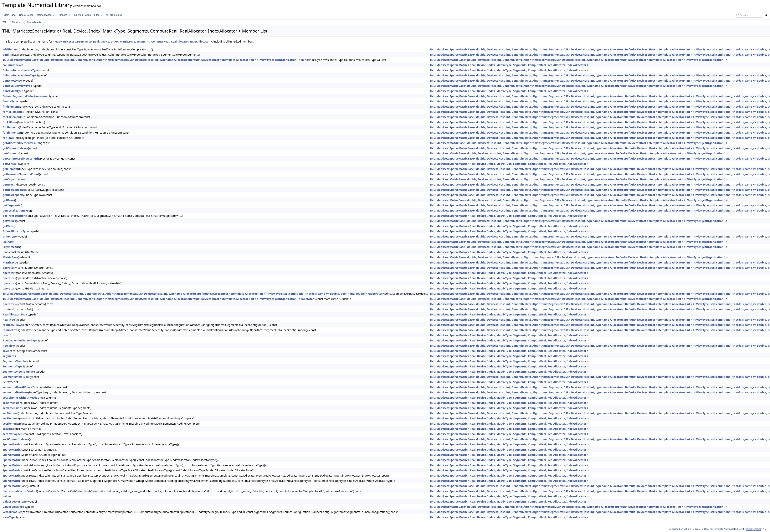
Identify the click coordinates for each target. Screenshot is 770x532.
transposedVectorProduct (20, 491)
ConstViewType (13, 91)
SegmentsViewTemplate (19, 372)
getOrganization (14, 179)
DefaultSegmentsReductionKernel (26, 96)
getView (8, 226)
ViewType (9, 517)
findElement (11, 107)
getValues (9, 221)
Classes (64, 15)
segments (9, 356)
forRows (8, 138)
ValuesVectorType (15, 501)
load (6, 252)
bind (6, 55)
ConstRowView (13, 81)
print (6, 309)
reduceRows (11, 330)
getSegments (12, 205)
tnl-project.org (114, 15)
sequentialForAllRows (17, 387)
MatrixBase (10, 257)
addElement (11, 49)
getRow (8, 184)
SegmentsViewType (16, 377)
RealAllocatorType (15, 314)
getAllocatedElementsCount (22, 143)
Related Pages (82, 15)
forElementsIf (12, 133)
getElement (10, 169)
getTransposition (14, 216)
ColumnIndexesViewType (20, 75)
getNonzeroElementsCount (21, 174)
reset (6, 335)
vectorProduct (12, 512)
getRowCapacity (14, 195)
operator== (10, 304)
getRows (8, 200)
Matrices (17, 22)
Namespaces (46, 15)
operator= (9, 273)
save (6, 351)
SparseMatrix (34, 22)
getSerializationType (16, 210)
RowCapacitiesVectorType (20, 340)
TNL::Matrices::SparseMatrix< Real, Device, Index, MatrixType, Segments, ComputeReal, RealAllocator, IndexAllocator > (133, 41)
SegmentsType (13, 366)
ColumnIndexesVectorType (21, 70)
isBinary (8, 242)
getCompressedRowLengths (21, 159)
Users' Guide (26, 15)
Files (98, 15)
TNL (5, 22)
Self (5, 382)
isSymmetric (11, 247)
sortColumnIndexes (16, 439)
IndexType (10, 236)
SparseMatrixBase (15, 486)
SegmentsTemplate (16, 361)
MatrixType (10, 262)
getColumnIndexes (15, 148)
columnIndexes (13, 65)
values (7, 496)
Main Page (10, 15)
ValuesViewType (13, 507)
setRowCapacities (15, 434)
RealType (9, 320)
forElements (11, 127)
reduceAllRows (13, 325)
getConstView (12, 164)
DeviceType (10, 101)
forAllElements (13, 112)
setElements (11, 418)
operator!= (10, 268)
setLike (8, 429)
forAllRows (10, 122)
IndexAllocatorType (16, 231)
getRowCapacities (15, 190)
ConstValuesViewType (17, 86)
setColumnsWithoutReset (20, 398)
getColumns (11, 153)
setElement (10, 413)
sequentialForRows (15, 392)
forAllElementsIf (14, 117)
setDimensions (13, 403)
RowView (9, 346)
